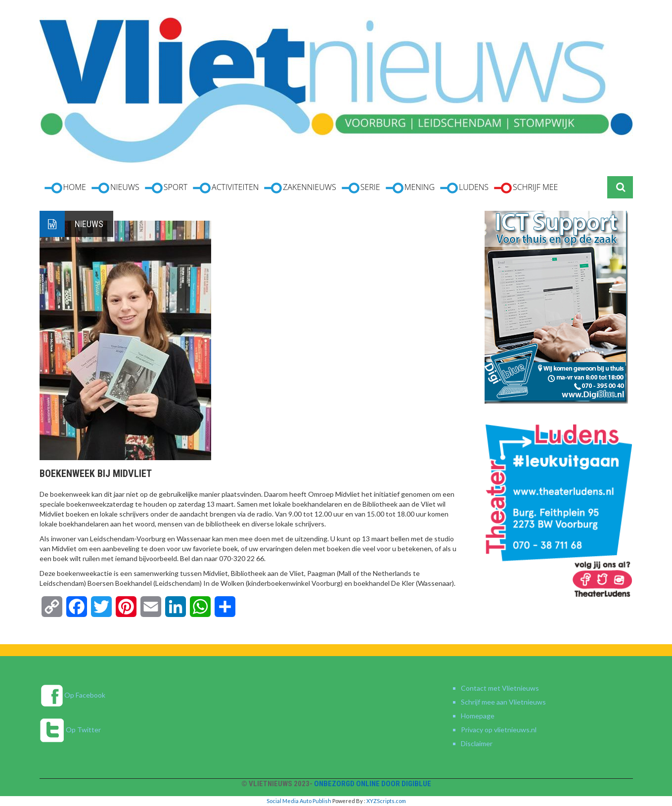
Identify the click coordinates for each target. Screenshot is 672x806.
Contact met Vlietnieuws (500, 688)
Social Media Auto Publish (299, 801)
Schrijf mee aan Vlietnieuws (503, 702)
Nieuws (89, 224)
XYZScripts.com (386, 801)
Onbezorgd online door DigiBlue (373, 784)
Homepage (478, 716)
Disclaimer (477, 743)
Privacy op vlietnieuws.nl (499, 730)
